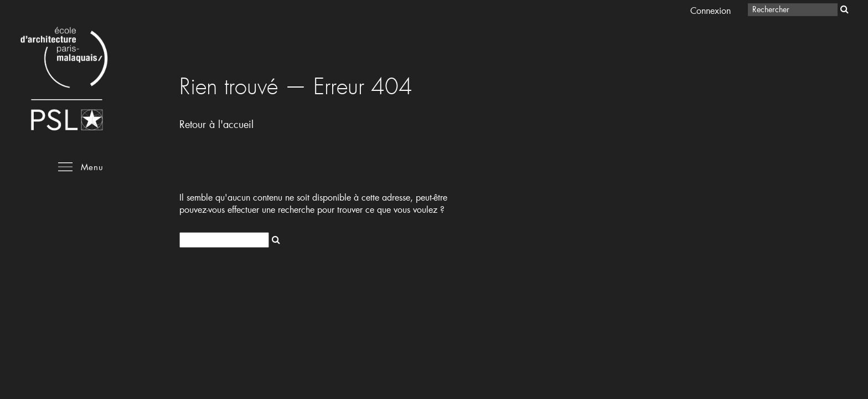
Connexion (711, 10)
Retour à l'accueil (216, 124)
